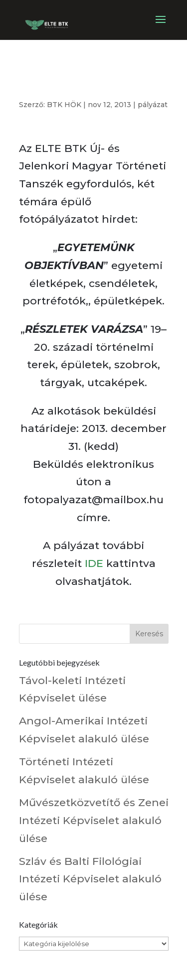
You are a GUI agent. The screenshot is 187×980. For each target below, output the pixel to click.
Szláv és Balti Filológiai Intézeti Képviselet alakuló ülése (90, 879)
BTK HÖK (64, 105)
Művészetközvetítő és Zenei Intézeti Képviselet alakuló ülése (94, 820)
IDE (94, 563)
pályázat (153, 105)
